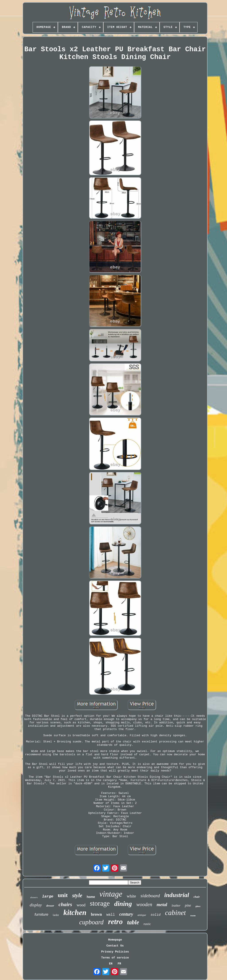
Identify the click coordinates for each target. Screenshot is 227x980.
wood (81, 905)
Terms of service (115, 958)
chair (197, 897)
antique (142, 915)
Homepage (115, 940)
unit (63, 895)
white (131, 896)
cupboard (91, 922)
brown (96, 914)
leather (176, 906)
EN (111, 964)
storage (100, 903)
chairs (65, 904)
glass (198, 906)
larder (56, 915)
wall (111, 915)
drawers (34, 897)
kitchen (75, 912)
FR (119, 964)
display (36, 905)
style (77, 895)
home (91, 897)
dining (123, 904)
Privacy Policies (115, 952)
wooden (144, 904)
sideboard (150, 896)
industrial (177, 895)
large (48, 896)
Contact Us (115, 946)
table (133, 922)
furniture (41, 914)
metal (162, 905)
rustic (147, 924)
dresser (50, 906)
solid (156, 915)
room (193, 915)
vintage (111, 894)
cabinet (175, 913)
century (126, 914)
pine (188, 905)
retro (115, 922)
